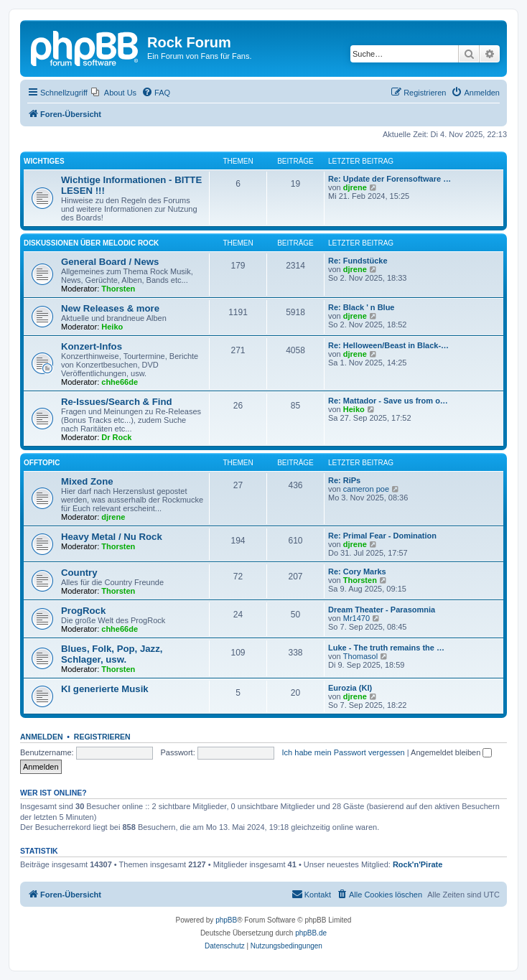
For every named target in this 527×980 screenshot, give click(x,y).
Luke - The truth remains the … (386, 648)
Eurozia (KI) (350, 688)
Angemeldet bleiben (451, 752)
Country (79, 573)
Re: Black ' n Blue (361, 307)
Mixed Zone (87, 481)
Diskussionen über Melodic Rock (91, 243)
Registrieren (102, 737)
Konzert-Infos (92, 346)
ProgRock (83, 611)
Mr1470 (356, 618)
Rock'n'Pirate (418, 864)
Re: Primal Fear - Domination (382, 536)
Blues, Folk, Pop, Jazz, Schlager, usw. (112, 654)
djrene (355, 187)
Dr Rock (116, 437)
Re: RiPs (344, 480)
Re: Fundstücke (358, 261)
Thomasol (360, 656)
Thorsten (118, 289)
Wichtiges (44, 161)
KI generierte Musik (105, 689)
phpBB (226, 920)
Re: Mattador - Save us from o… (388, 401)
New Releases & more (110, 308)
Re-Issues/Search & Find (117, 402)
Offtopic (42, 463)
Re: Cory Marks (357, 571)
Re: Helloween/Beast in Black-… (388, 345)
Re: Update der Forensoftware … (390, 179)
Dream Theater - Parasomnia (382, 610)
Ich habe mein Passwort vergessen (344, 752)
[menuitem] (114, 93)
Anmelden (42, 737)
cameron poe (366, 489)
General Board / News (110, 262)
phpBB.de (311, 933)
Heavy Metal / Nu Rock (112, 537)
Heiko (112, 327)
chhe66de (120, 382)
